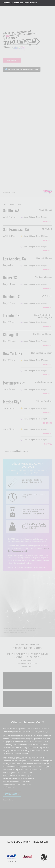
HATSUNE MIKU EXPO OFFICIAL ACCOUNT (21, 69)
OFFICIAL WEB (12, 794)
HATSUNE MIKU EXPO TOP (18, 842)
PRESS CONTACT (41, 842)
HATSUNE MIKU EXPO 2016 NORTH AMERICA (20, 3)
